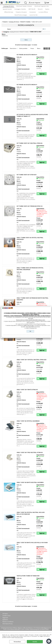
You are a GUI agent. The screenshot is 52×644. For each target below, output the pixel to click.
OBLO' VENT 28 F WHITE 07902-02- (27, 393)
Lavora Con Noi (34, 18)
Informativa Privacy (8, 627)
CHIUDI (51, 635)
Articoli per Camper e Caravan (24, 6)
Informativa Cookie (19, 637)
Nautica (48, 10)
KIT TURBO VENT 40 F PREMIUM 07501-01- (30, 209)
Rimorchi (41, 10)
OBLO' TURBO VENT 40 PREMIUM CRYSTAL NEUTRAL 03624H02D (30, 272)
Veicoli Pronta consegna (21, 18)
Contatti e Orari (6, 619)
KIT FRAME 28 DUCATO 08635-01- (27, 58)
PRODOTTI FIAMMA (24, 35)
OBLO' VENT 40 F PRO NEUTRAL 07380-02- (30, 456)
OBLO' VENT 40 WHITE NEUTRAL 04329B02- (30, 486)
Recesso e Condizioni (8, 625)
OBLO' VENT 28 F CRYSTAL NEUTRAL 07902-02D (32, 363)
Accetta (35, 642)
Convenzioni (33, 14)
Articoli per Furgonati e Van (42, 6)
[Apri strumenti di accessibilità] (49, 641)
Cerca (9, 32)
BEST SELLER (32, 10)
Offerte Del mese (8, 14)
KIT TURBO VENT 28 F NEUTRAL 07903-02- (30, 146)
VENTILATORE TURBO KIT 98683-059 (28, 579)
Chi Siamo (5, 617)
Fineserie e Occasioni (21, 14)
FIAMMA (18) (5, 39)
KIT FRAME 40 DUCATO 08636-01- (27, 88)
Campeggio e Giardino (20, 10)
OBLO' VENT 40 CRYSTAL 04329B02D (28, 424)
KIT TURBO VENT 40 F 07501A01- (27, 178)
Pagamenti (5, 621)
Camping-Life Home (8, 6)
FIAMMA (19, 66)
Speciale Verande (7, 10)
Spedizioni (5, 623)
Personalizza (17, 642)
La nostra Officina (44, 14)
